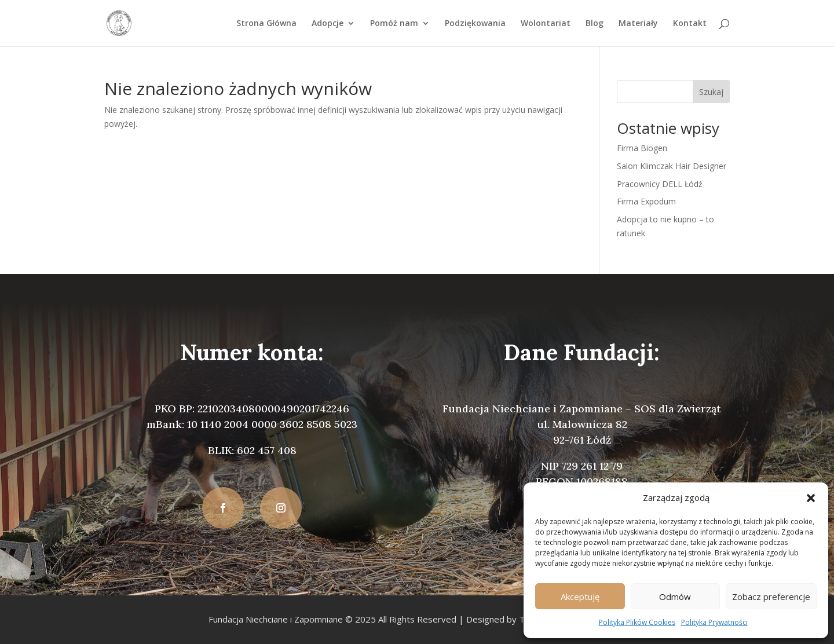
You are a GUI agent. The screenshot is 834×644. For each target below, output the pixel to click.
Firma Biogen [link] (642, 148)
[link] (119, 22)
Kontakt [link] (690, 24)
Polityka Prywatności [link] (714, 622)
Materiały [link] (638, 24)
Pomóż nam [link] (394, 24)
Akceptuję (580, 597)
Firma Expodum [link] (646, 201)
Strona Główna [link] (266, 24)
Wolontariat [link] (546, 24)
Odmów (675, 597)
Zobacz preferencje (771, 597)
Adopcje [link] (328, 24)
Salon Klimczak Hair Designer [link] (672, 166)
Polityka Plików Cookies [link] (637, 622)
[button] (811, 498)
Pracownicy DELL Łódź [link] (660, 184)
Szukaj (711, 92)
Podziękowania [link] (475, 24)
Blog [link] (595, 24)
